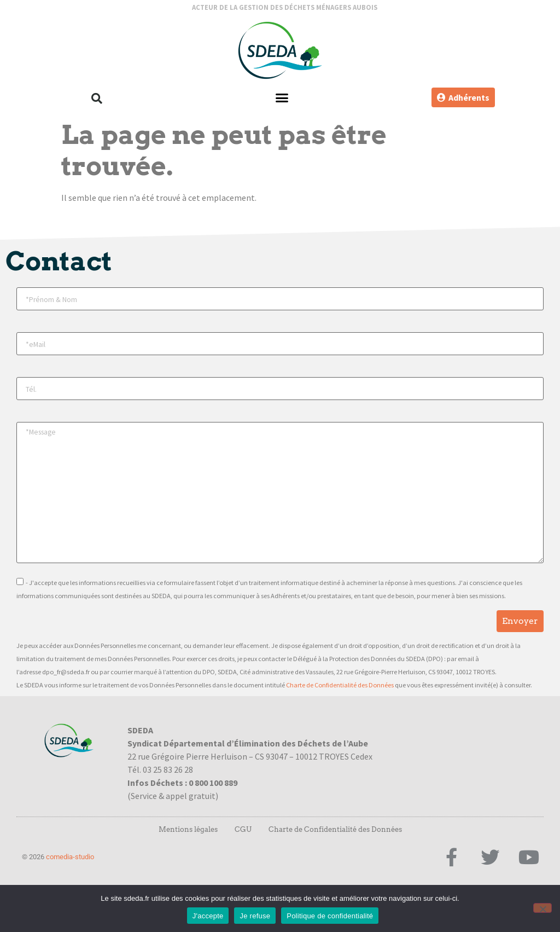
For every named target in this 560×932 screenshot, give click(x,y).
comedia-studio (70, 857)
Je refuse (255, 916)
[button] (97, 99)
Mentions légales (188, 829)
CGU (243, 829)
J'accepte (208, 916)
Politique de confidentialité (330, 916)
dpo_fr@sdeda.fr (66, 672)
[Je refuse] (542, 908)
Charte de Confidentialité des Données (340, 685)
